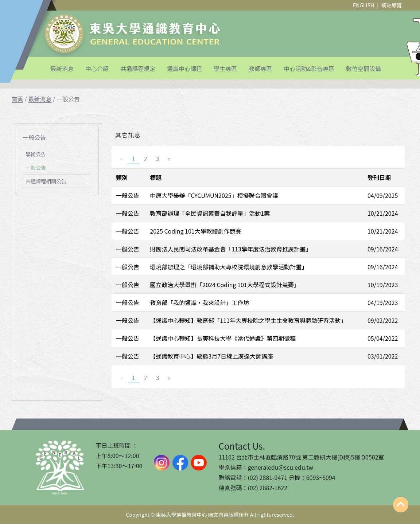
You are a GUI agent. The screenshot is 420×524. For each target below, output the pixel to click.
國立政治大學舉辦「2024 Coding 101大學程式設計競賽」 (225, 285)
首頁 (17, 99)
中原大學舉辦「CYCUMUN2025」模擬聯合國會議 (214, 195)
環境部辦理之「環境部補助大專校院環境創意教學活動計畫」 (229, 267)
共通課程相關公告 (46, 181)
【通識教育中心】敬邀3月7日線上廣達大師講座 (211, 356)
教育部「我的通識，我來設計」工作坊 (199, 302)
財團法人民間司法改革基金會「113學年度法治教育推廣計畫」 (231, 249)
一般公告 (36, 168)
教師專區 (260, 69)
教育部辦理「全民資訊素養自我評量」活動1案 (210, 213)
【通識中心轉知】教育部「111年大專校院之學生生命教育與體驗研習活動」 (248, 320)
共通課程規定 (138, 69)
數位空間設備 (363, 69)
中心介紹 (97, 69)
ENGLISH (363, 5)
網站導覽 (392, 5)
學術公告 (36, 154)
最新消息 (62, 69)
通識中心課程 (184, 69)
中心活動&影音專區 (309, 69)
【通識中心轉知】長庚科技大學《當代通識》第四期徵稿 (223, 338)
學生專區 (225, 69)
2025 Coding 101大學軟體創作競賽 (195, 231)
